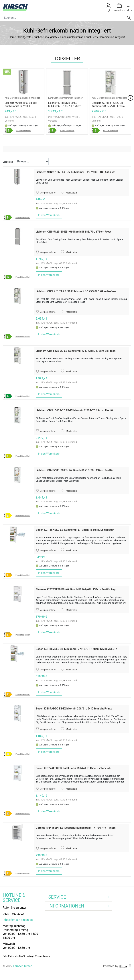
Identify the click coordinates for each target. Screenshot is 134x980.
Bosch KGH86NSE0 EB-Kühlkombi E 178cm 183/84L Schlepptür (75, 530)
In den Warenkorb (49, 215)
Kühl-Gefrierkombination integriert (22, 98)
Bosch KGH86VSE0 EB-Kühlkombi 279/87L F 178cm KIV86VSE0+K (77, 649)
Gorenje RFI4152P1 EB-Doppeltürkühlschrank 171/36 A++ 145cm (76, 828)
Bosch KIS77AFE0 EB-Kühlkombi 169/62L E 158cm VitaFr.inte (73, 768)
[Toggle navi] (129, 7)
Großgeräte (25, 37)
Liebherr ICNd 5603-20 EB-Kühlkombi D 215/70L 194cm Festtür (75, 470)
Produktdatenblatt (24, 131)
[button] (130, 98)
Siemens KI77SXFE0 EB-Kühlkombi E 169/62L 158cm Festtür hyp (76, 589)
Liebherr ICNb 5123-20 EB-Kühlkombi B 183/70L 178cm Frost (65, 106)
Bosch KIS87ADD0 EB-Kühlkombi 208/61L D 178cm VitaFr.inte (74, 709)
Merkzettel (69, 193)
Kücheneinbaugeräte (46, 37)
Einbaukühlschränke (72, 37)
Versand (9, 121)
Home (12, 37)
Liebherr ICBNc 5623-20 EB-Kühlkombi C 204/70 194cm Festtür (75, 410)
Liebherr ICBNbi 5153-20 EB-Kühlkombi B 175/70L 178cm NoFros (108, 106)
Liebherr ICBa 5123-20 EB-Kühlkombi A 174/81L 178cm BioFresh (76, 351)
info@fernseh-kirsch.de (18, 920)
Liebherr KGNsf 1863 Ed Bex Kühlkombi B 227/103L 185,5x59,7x (21, 106)
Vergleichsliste (46, 193)
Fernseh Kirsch (23, 966)
